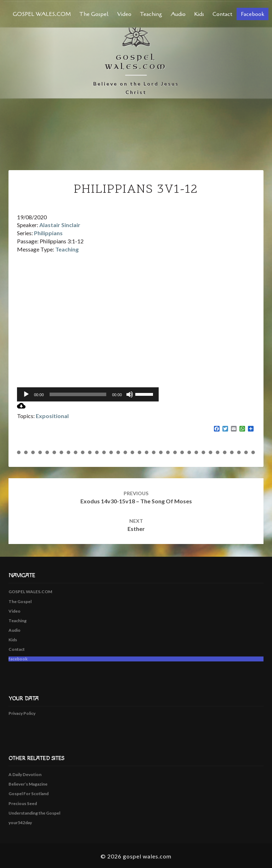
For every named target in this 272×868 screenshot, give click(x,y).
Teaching (151, 14)
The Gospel (94, 14)
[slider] (78, 394)
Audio (178, 14)
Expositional (52, 416)
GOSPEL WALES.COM (42, 14)
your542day (20, 823)
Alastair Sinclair (60, 225)
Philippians (48, 233)
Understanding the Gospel (34, 813)
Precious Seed (23, 803)
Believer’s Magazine (28, 784)
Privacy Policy (22, 713)
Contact (222, 14)
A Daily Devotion (25, 774)
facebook (253, 14)
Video (124, 14)
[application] (88, 394)
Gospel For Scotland (29, 794)
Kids (199, 14)
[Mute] (130, 394)
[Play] (26, 394)
